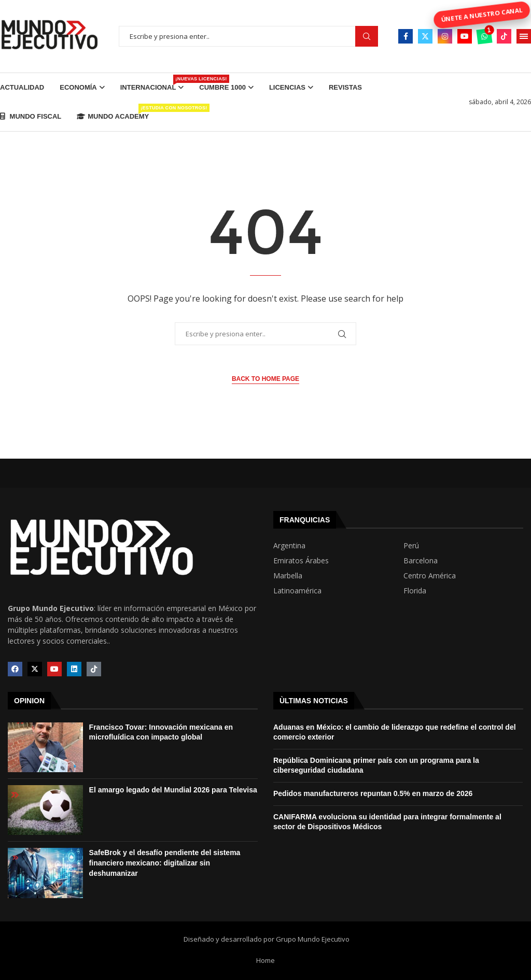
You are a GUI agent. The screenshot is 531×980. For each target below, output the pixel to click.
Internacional (152, 83)
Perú (411, 546)
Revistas (345, 87)
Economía (78, 87)
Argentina (289, 546)
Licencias (287, 87)
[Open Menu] (524, 36)
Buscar (367, 37)
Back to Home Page (265, 379)
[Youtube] (465, 36)
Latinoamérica (297, 591)
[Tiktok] (504, 36)
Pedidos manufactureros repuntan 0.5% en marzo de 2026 (373, 793)
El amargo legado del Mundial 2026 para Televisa (173, 790)
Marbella (288, 576)
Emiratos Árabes (301, 561)
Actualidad (22, 87)
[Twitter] (425, 36)
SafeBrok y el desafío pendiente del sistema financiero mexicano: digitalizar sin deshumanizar (165, 863)
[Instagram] (445, 36)
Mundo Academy (113, 112)
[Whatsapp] (484, 36)
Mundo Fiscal (31, 116)
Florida (415, 591)
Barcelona (421, 561)
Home (265, 960)
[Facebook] (406, 36)
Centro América (430, 576)
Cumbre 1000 (222, 87)
